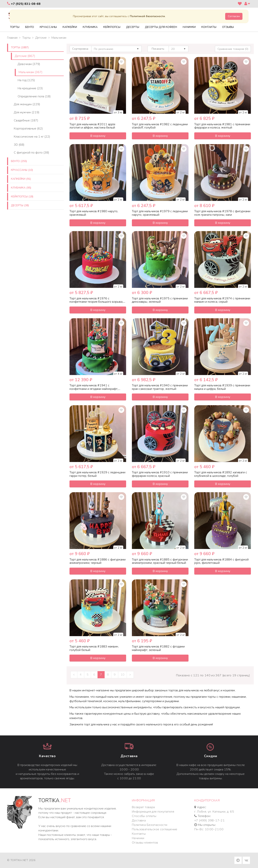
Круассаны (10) (22, 170)
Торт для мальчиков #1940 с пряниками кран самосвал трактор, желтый (160, 387)
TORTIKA (55, 801)
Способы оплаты (144, 816)
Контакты (139, 834)
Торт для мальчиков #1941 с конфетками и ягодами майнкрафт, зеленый (94, 389)
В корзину (98, 136)
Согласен (234, 16)
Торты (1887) (20, 47)
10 (123, 675)
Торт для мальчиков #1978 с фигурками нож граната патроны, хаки (222, 213)
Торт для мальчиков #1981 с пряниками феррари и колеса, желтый (222, 126)
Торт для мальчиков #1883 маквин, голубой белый (94, 648)
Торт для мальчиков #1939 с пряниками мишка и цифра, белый (222, 387)
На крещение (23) (30, 88)
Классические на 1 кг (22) (32, 137)
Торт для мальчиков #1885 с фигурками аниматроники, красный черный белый (160, 561)
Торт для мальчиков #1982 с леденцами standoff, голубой (160, 126)
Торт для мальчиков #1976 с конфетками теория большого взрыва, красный (96, 302)
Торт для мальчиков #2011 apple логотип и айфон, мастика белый (92, 126)
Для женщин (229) (27, 104)
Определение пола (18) (34, 96)
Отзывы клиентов (145, 843)
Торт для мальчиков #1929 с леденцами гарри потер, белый (97, 474)
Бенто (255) (19, 161)
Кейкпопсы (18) (22, 197)
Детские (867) (25, 56)
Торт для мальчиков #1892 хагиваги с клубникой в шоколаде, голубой (221, 474)
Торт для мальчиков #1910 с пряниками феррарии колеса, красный (160, 474)
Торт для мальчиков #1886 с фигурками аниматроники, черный (98, 561)
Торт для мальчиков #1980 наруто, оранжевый (94, 213)
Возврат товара (143, 807)
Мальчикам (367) (31, 72)
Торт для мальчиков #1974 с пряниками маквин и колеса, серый (222, 300)
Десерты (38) (20, 205)
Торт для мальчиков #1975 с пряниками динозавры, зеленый (160, 300)
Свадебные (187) (26, 120)
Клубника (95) (21, 188)
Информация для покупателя (153, 812)
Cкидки (211, 756)
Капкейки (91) (21, 179)
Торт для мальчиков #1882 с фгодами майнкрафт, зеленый (158, 648)
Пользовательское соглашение (155, 829)
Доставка (129, 756)
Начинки (138, 838)
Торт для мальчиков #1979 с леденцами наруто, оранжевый (160, 213)
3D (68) (19, 145)
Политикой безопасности (147, 16)
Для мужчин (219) (27, 112)
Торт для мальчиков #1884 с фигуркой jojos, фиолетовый (221, 561)
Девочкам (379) (29, 64)
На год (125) (26, 80)
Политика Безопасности (150, 825)
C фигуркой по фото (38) (31, 153)
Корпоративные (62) (28, 129)
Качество (47, 756)
